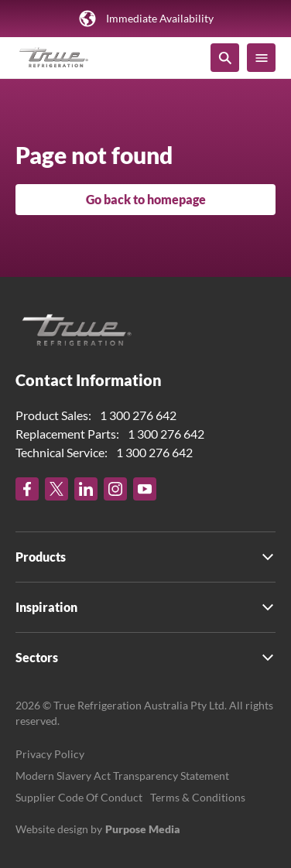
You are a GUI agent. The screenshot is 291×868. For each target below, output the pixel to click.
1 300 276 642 (138, 415)
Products (41, 557)
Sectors (37, 657)
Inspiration (46, 607)
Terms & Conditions (198, 797)
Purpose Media (143, 829)
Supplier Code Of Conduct (79, 797)
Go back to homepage (146, 199)
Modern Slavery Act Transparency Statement (122, 776)
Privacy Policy (50, 754)
